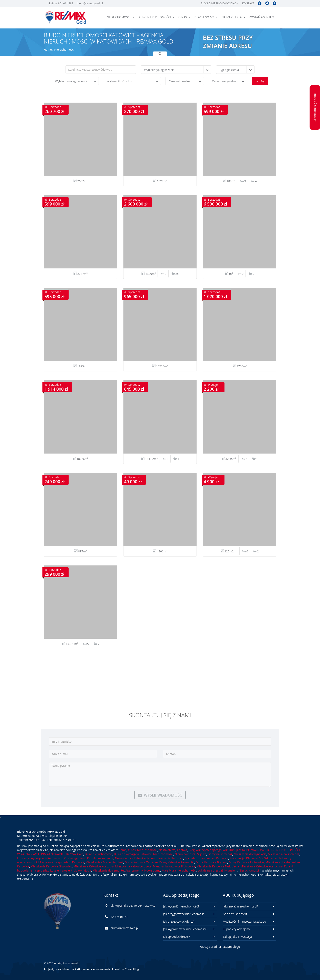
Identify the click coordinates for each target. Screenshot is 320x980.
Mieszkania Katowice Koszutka (94, 866)
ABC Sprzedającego (209, 850)
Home (48, 50)
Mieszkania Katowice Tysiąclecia (218, 866)
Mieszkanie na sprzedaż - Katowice (61, 862)
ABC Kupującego (234, 850)
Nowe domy (152, 870)
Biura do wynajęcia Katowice (133, 854)
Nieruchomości (120, 17)
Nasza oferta (233, 17)
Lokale (54, 870)
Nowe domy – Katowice (130, 858)
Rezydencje (237, 858)
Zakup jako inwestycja (237, 937)
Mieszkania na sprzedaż (284, 854)
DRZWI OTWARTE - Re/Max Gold (62, 854)
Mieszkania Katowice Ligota (133, 866)
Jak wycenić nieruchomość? (181, 906)
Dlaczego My (206, 17)
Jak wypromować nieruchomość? (185, 929)
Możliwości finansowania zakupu (244, 921)
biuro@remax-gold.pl (90, 3)
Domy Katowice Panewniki (177, 862)
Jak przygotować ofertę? (179, 921)
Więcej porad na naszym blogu (220, 947)
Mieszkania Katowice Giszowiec (51, 866)
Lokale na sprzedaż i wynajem (218, 870)
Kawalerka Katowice (100, 858)
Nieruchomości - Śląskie (190, 854)
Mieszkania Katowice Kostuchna (262, 866)
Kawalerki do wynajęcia (76, 870)
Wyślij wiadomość (160, 795)
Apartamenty (134, 870)
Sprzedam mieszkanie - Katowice (206, 858)
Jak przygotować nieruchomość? (184, 914)
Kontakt (248, 3)
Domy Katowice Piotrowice (246, 862)
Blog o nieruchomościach (220, 3)
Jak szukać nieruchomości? (240, 906)
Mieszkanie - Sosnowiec (101, 862)
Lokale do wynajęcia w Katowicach (40, 858)
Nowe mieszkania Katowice (165, 858)
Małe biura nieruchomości (179, 870)
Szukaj (260, 81)
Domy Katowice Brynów (211, 862)
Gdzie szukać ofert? (236, 914)
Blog (192, 850)
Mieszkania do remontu (108, 870)
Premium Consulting (125, 969)
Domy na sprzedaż (220, 854)
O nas (184, 17)
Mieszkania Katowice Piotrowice (174, 866)
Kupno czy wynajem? (237, 929)
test (121, 862)
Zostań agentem (262, 17)
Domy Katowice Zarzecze (141, 862)
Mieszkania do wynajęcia (250, 854)
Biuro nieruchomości (156, 17)
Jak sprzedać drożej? (176, 937)
